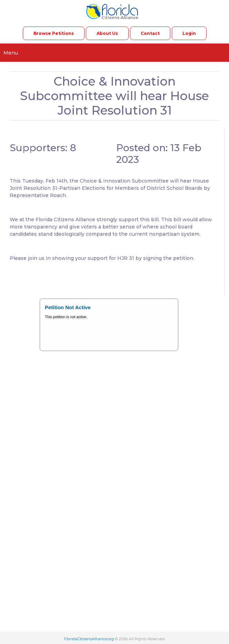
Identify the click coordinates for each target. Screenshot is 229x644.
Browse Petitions (54, 33)
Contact (150, 33)
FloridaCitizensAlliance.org (89, 639)
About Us (107, 33)
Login (189, 33)
